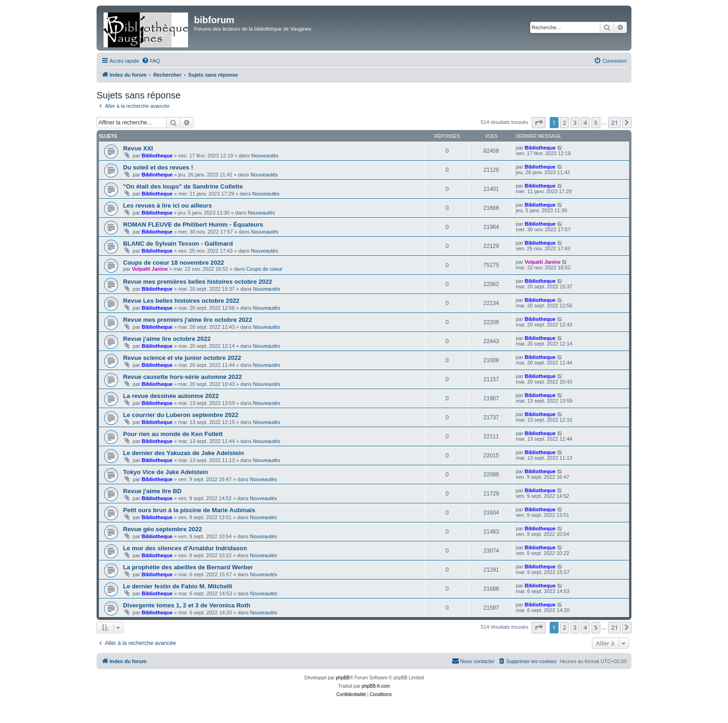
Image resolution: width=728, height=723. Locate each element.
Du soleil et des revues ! (158, 167)
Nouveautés (265, 156)
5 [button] (596, 123)
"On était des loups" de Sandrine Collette (183, 186)
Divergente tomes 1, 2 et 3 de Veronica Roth (187, 605)
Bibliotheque (157, 156)
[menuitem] (151, 61)
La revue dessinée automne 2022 (171, 396)
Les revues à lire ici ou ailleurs (167, 205)
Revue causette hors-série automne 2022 (182, 377)
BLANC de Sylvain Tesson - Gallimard (178, 244)
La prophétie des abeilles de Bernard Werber (188, 567)
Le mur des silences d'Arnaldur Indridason (185, 548)
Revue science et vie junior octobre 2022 (182, 358)
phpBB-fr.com (376, 686)
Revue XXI (138, 148)
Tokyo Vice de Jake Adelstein (166, 472)
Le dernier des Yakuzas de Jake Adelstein (183, 453)
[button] (539, 123)
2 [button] (564, 123)
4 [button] (585, 123)
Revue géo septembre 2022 (162, 529)
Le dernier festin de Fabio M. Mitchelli (178, 586)
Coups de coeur (265, 269)
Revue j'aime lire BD (152, 491)
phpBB (343, 678)
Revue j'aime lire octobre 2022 (167, 339)
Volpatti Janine (150, 269)
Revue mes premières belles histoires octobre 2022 (198, 282)
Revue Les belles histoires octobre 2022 (181, 301)
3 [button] (575, 123)
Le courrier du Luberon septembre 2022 (181, 415)
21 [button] (614, 123)
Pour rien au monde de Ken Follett (173, 434)
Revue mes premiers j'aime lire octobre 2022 (188, 320)
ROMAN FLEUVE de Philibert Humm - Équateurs (193, 225)
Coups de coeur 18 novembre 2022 (174, 263)
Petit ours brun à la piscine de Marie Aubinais (189, 510)
